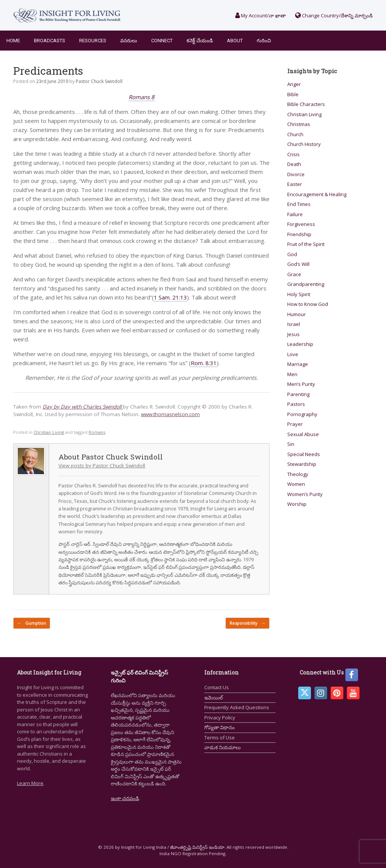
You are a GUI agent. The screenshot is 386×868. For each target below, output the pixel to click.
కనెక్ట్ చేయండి (200, 41)
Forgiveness (301, 224)
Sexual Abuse (303, 434)
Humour (296, 314)
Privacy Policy (220, 717)
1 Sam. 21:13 (170, 297)
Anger (294, 84)
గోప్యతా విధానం (220, 727)
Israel (294, 324)
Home (13, 41)
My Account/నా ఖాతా (260, 15)
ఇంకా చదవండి (125, 798)
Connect (162, 41)
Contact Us (217, 687)
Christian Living (49, 432)
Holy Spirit (299, 294)
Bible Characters (306, 104)
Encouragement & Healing (317, 194)
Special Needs (304, 454)
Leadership (300, 344)
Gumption (32, 623)
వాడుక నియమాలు (223, 747)
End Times (299, 204)
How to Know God (308, 304)
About (235, 41)
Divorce (296, 174)
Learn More (30, 783)
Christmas (299, 124)
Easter (295, 184)
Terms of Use (220, 737)
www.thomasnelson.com (170, 414)
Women (296, 484)
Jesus (293, 334)
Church (295, 134)
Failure (295, 214)
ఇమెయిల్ (214, 697)
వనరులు (129, 41)
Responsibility (247, 623)
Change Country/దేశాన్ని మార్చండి (334, 15)
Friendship (299, 234)
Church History (304, 144)
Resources (93, 41)
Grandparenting (306, 284)
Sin (291, 444)
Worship (297, 504)
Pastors (296, 404)
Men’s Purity (301, 384)
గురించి (264, 41)
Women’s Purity (305, 494)
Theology (298, 474)
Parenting (298, 394)
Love (293, 354)
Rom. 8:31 (204, 363)
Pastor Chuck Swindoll (99, 81)
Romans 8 (142, 97)
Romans (97, 432)
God (292, 254)
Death (294, 164)
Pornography (302, 414)
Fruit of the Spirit (306, 244)
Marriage (298, 364)
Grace (294, 274)
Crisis (293, 154)
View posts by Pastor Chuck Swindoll (102, 465)
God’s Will (298, 264)
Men (292, 374)
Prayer (295, 424)
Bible (293, 94)
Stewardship (302, 464)
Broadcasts (50, 41)
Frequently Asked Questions (237, 707)
